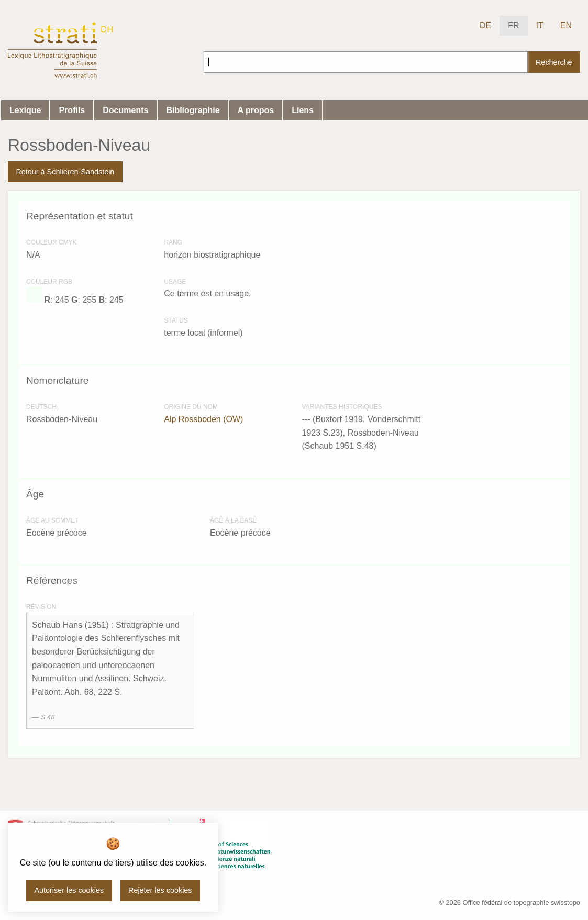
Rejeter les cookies (160, 890)
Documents (125, 110)
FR (513, 25)
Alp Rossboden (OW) (203, 419)
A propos (256, 110)
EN (566, 25)
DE (485, 25)
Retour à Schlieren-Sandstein (65, 172)
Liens (303, 110)
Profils (72, 110)
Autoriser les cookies (69, 890)
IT (540, 25)
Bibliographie (193, 110)
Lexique (25, 110)
